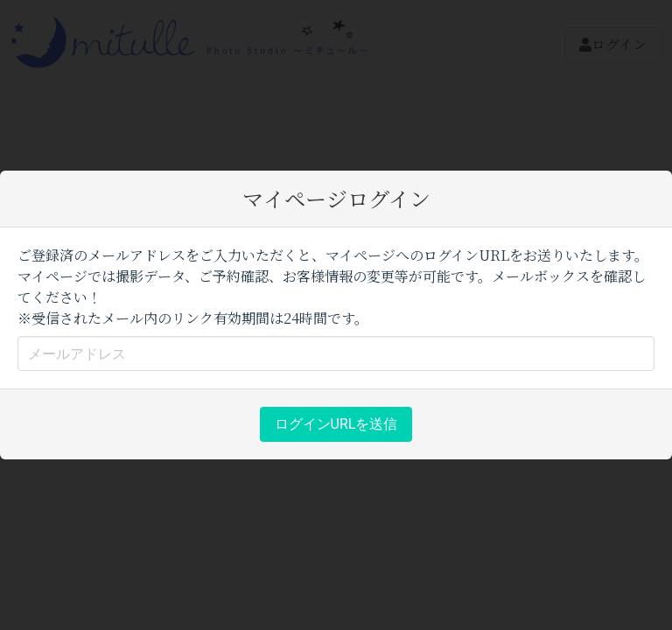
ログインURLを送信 (336, 424)
